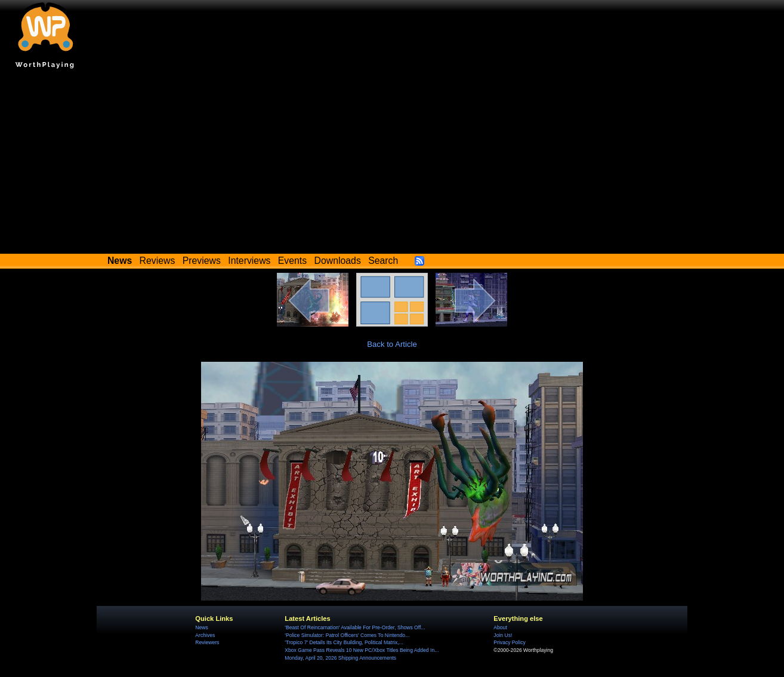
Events (292, 261)
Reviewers (207, 642)
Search (383, 261)
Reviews (158, 261)
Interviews (249, 261)
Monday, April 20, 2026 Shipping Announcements (340, 658)
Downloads (338, 261)
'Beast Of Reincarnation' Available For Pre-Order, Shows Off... (355, 627)
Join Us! (503, 635)
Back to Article (392, 344)
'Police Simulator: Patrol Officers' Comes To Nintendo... (347, 635)
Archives (205, 635)
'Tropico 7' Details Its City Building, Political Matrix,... (344, 642)
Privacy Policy (509, 642)
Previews (202, 261)
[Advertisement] (392, 164)
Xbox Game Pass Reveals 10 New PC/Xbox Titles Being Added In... (362, 650)
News (201, 627)
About (500, 627)
